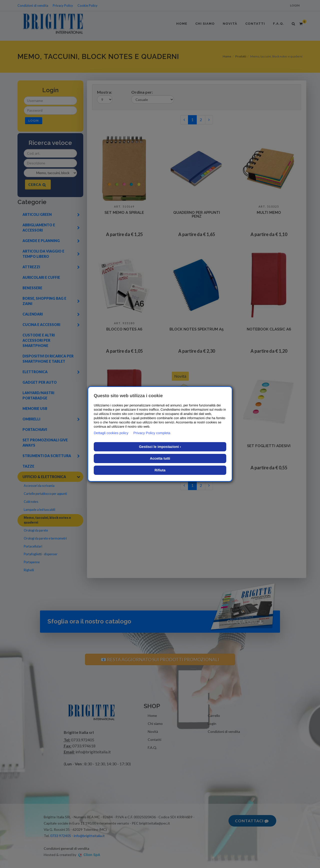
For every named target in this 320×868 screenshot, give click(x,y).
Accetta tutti (160, 458)
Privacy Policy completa (152, 433)
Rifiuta (160, 470)
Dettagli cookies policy (111, 433)
